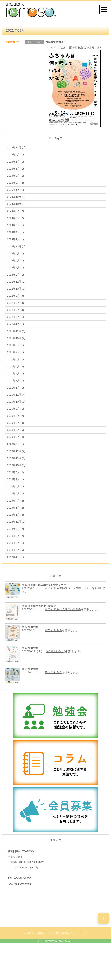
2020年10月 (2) (16, 418)
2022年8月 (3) (15, 308)
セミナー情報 (34, 42)
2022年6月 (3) (15, 315)
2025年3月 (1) (15, 182)
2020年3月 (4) (15, 455)
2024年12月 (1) (16, 205)
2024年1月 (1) (15, 249)
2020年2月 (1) (15, 463)
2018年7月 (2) (15, 559)
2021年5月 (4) (15, 382)
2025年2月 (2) (15, 190)
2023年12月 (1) (16, 256)
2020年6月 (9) (15, 441)
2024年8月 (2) (15, 219)
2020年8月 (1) (15, 426)
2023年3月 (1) (15, 278)
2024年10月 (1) (16, 212)
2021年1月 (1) (15, 404)
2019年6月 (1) (15, 507)
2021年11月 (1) (16, 345)
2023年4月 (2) (15, 271)
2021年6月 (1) (15, 374)
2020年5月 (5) (15, 448)
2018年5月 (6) (15, 573)
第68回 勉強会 (53, 696)
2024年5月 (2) (15, 227)
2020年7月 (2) (15, 433)
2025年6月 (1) (15, 168)
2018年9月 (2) (15, 551)
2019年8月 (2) (15, 492)
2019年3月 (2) (15, 529)
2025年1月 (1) (15, 197)
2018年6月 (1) (15, 566)
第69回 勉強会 (55, 675)
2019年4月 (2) (15, 522)
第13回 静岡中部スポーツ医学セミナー (68, 612)
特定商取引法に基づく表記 (63, 957)
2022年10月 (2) (16, 300)
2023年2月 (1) (15, 286)
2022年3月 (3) (15, 323)
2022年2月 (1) (15, 330)
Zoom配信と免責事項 (34, 957)
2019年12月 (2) (16, 470)
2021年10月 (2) (16, 352)
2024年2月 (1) (15, 241)
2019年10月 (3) (16, 485)
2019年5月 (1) (15, 514)
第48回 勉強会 (78, 47)
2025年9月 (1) (15, 160)
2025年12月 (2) (16, 153)
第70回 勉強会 (53, 654)
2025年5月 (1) (15, 175)
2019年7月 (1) (15, 500)
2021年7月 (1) (15, 367)
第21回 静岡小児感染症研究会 (63, 633)
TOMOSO (52, 965)
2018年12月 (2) (16, 544)
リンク (85, 957)
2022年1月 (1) (15, 337)
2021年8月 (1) (15, 359)
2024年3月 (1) (15, 234)
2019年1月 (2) (15, 536)
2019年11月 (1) (16, 477)
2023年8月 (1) (15, 264)
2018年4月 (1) (15, 581)
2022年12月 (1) (16, 293)
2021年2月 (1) (15, 396)
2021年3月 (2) (15, 389)
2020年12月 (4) (16, 411)
